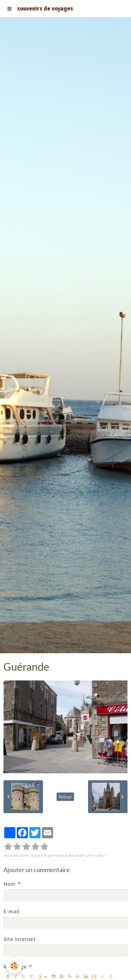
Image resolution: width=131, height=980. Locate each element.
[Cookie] (14, 966)
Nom (9, 884)
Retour (65, 797)
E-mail (11, 911)
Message (15, 967)
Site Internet (20, 939)
